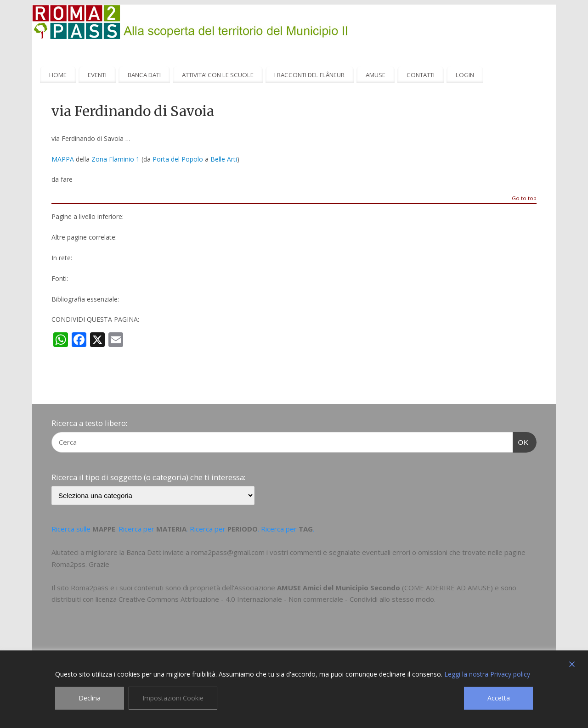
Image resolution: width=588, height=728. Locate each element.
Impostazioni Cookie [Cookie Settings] (173, 698)
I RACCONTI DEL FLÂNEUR (309, 75)
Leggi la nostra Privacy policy (487, 674)
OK (521, 441)
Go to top (524, 199)
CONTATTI (421, 75)
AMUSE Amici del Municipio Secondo (339, 588)
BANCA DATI (144, 75)
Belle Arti (224, 159)
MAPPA (63, 159)
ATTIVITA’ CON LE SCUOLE (218, 75)
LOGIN (465, 75)
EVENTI (97, 75)
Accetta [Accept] (499, 698)
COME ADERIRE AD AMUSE (447, 588)
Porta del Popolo (178, 159)
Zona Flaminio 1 (116, 159)
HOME (58, 75)
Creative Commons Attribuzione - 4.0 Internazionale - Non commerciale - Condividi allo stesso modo (276, 599)
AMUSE (376, 75)
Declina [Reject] (90, 698)
